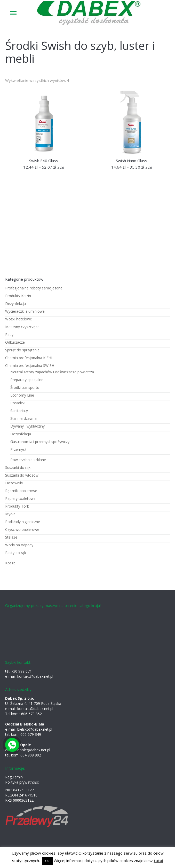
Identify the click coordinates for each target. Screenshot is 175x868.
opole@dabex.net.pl (34, 750)
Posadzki (18, 403)
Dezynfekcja (15, 303)
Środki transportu (25, 387)
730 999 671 (21, 671)
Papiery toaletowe (20, 498)
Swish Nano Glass (132, 161)
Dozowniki (14, 483)
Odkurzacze (15, 342)
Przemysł (18, 449)
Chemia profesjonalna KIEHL (29, 358)
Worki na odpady (19, 545)
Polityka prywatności (22, 782)
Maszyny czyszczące (22, 327)
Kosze (10, 563)
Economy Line (22, 395)
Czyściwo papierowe (22, 529)
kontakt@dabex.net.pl (35, 676)
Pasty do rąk (16, 553)
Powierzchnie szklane (28, 460)
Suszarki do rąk (18, 467)
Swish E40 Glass (44, 161)
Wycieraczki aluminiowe (25, 311)
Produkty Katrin (18, 296)
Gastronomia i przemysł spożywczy (40, 442)
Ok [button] (47, 861)
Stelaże (11, 537)
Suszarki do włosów (22, 475)
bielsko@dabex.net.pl (35, 729)
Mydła (10, 514)
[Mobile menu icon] (13, 13)
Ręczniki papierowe (21, 491)
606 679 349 (31, 734)
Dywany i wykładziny (27, 426)
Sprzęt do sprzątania (22, 350)
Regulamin (14, 777)
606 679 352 (31, 714)
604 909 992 (31, 755)
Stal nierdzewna (23, 418)
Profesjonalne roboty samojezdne (34, 288)
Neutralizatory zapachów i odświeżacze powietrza (52, 372)
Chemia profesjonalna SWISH (30, 365)
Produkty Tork (17, 506)
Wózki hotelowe (19, 319)
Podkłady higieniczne (23, 522)
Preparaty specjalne (27, 380)
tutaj (158, 861)
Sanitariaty (19, 411)
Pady (9, 334)
